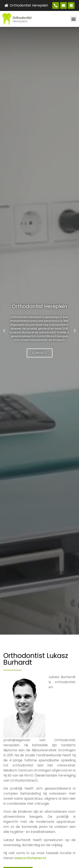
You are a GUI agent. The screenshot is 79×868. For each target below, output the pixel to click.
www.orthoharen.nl (30, 858)
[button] (73, 19)
